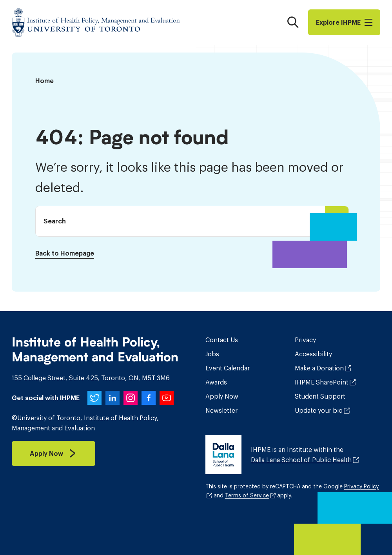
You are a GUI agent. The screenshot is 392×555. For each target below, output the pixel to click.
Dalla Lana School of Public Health (301, 460)
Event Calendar (228, 368)
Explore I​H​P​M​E (344, 22)
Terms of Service (247, 495)
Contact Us (222, 340)
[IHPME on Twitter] (94, 398)
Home (44, 81)
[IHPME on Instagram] (131, 398)
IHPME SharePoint (322, 382)
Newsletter (221, 410)
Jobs (212, 354)
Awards (216, 382)
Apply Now (222, 396)
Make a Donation (319, 368)
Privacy (305, 340)
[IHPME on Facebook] (149, 398)
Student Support (320, 396)
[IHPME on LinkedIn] (113, 398)
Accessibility (313, 354)
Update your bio (319, 410)
